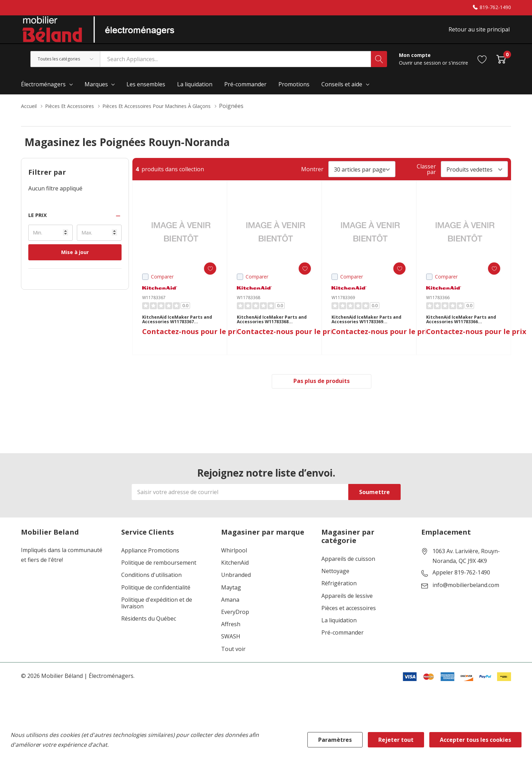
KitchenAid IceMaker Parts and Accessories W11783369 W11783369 (366, 330)
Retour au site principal (480, 34)
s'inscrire (458, 71)
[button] (75, 223)
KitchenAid (235, 573)
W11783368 (249, 306)
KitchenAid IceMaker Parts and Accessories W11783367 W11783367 (177, 330)
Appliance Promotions (150, 561)
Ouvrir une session (421, 71)
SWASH (231, 647)
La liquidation (339, 631)
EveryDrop (235, 622)
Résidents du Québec (149, 629)
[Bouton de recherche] (379, 67)
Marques (96, 92)
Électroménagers (43, 92)
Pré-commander (342, 643)
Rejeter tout (396, 740)
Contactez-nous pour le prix (192, 345)
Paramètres (335, 740)
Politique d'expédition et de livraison (157, 613)
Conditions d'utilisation (151, 585)
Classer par (426, 177)
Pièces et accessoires (349, 618)
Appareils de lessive (347, 606)
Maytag (231, 597)
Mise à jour (75, 260)
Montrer (312, 177)
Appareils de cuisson (348, 569)
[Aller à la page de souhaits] (482, 67)
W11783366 (438, 306)
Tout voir (233, 659)
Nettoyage (335, 581)
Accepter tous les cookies (475, 740)
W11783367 (154, 306)
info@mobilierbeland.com (466, 595)
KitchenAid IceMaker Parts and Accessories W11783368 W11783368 (272, 330)
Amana (230, 610)
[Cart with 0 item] (501, 67)
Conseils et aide (342, 92)
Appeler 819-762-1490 (461, 583)
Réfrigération (339, 593)
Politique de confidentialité (156, 597)
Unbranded (236, 585)
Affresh (231, 634)
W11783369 (343, 306)
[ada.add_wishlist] (205, 277)
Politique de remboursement (159, 573)
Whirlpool (234, 561)
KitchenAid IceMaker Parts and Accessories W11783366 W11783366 (461, 330)
